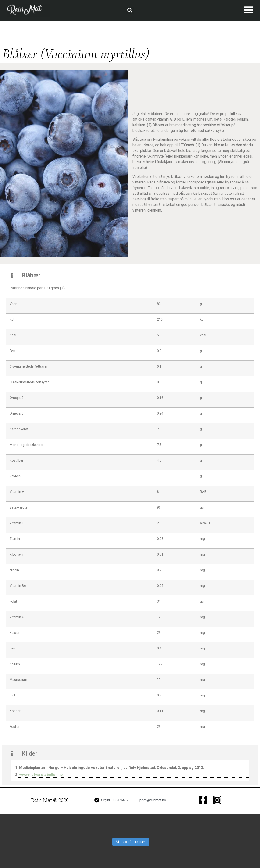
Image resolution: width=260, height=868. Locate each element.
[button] (130, 11)
